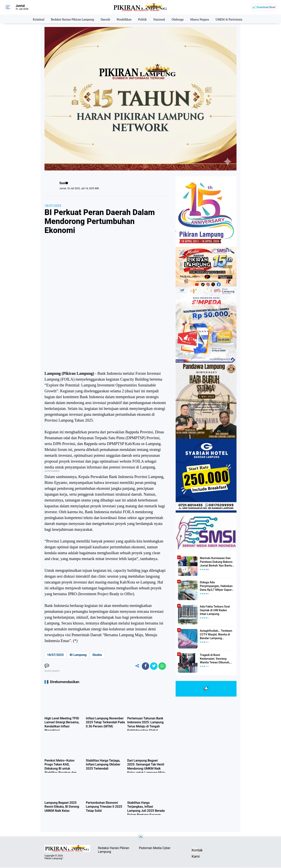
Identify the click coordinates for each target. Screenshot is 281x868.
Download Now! (266, 7)
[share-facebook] (144, 666)
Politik (143, 19)
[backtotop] (140, 838)
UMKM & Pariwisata (233, 19)
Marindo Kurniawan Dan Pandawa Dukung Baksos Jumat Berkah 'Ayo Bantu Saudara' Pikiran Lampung (216, 562)
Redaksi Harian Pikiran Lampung (70, 19)
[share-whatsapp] (162, 666)
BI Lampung (78, 655)
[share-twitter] (153, 666)
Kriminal (35, 19)
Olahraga (179, 19)
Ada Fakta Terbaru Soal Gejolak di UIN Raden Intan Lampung (216, 610)
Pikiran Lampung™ (54, 859)
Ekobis (97, 655)
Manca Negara (202, 19)
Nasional (160, 19)
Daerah (104, 19)
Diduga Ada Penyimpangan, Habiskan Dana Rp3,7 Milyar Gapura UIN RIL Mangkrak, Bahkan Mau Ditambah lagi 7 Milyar (217, 586)
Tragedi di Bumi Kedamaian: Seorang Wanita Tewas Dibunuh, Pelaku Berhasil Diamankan (217, 659)
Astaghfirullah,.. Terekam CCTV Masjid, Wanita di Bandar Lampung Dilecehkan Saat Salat (215, 634)
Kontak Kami (195, 851)
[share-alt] (136, 666)
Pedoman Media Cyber (155, 849)
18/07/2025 (53, 206)
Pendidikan (124, 19)
